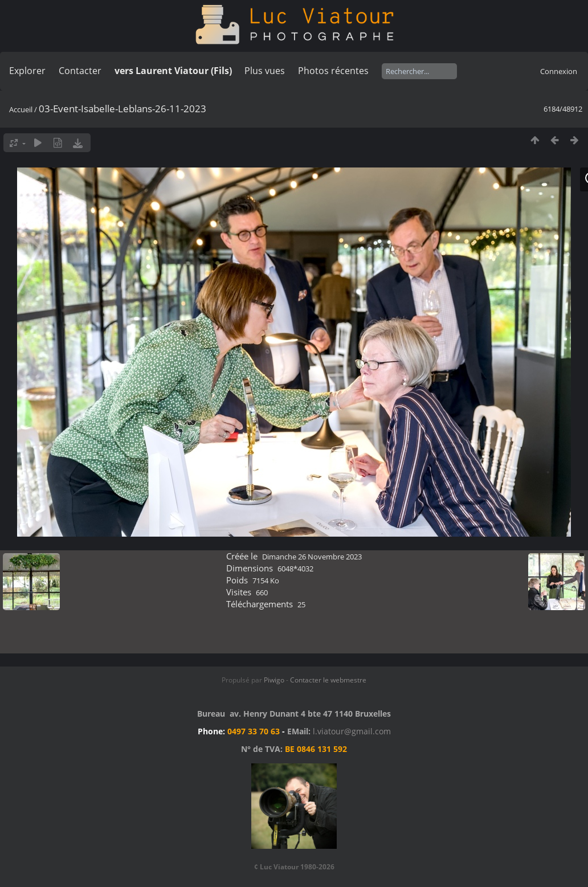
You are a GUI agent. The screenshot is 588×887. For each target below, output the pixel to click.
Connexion (559, 71)
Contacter (80, 71)
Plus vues (265, 71)
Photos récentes (333, 71)
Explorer (27, 71)
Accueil (21, 109)
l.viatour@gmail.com (352, 731)
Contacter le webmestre (328, 680)
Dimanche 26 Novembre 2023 (312, 557)
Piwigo (274, 680)
